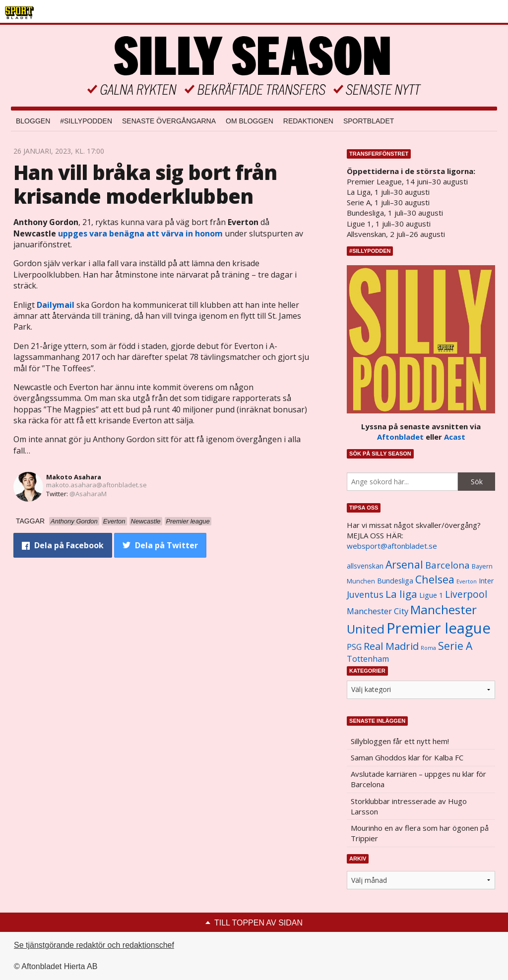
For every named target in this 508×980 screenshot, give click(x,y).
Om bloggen (250, 121)
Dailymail (56, 305)
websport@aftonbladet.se (392, 546)
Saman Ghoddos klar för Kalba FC (407, 757)
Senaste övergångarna (169, 121)
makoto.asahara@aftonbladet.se (96, 485)
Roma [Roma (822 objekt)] (428, 648)
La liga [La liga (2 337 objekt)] (401, 594)
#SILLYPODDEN (86, 121)
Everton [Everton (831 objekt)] (467, 581)
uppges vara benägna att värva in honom (140, 233)
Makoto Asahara (74, 477)
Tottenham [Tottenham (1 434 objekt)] (368, 659)
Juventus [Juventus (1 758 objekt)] (365, 594)
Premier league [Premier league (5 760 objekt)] (439, 628)
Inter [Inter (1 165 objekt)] (486, 581)
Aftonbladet (400, 437)
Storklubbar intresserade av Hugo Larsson (409, 806)
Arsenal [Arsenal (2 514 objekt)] (404, 564)
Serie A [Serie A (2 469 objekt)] (455, 646)
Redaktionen (308, 121)
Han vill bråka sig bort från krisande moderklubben (145, 184)
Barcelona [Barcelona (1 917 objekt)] (447, 565)
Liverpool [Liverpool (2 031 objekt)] (466, 594)
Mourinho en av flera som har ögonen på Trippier (420, 833)
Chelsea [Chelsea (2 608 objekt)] (435, 579)
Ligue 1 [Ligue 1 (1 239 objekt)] (431, 595)
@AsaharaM (88, 494)
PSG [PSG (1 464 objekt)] (354, 647)
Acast (455, 437)
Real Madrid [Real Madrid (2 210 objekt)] (391, 646)
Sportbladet (369, 121)
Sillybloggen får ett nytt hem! (400, 741)
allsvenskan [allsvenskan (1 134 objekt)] (365, 566)
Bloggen (33, 121)
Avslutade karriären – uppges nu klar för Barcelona (418, 779)
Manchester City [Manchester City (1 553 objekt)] (378, 611)
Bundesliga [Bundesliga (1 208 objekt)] (395, 581)
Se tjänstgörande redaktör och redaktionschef (94, 945)
